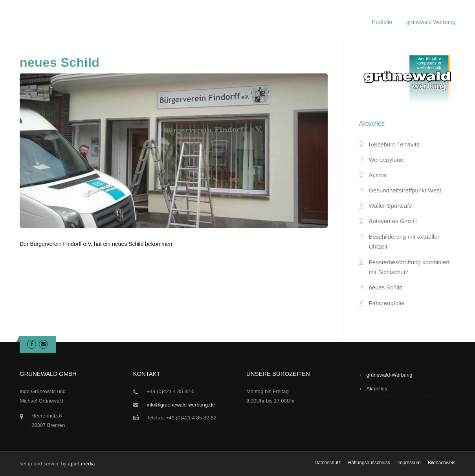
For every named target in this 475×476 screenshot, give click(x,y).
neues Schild (385, 287)
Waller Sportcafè (390, 206)
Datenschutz (327, 463)
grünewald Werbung (431, 22)
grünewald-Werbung (390, 375)
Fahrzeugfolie (386, 303)
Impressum (409, 463)
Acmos (378, 175)
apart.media (82, 464)
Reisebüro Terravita (394, 144)
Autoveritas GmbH (393, 221)
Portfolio (382, 22)
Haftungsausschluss (369, 463)
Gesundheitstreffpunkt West (405, 190)
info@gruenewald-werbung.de (181, 405)
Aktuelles (377, 389)
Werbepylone (386, 160)
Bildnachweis (442, 463)
